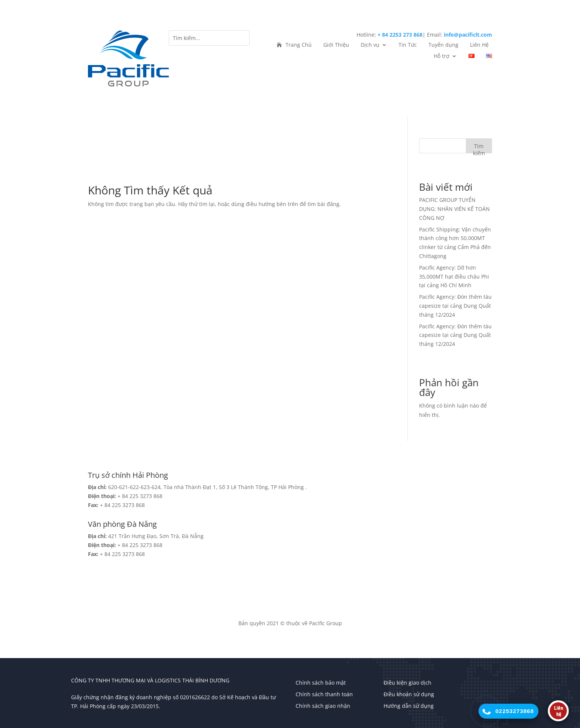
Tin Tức (408, 45)
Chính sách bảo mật (321, 683)
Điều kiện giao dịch (407, 683)
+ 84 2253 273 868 (400, 35)
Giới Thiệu (336, 45)
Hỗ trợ (442, 56)
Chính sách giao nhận (323, 706)
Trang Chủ (299, 45)
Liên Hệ (479, 45)
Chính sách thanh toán (324, 694)
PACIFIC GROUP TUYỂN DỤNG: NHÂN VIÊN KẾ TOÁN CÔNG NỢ (454, 209)
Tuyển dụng (443, 45)
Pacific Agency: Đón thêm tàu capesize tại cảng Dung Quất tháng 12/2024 (455, 306)
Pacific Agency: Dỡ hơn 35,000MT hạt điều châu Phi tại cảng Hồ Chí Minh (454, 277)
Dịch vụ (370, 45)
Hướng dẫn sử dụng (409, 706)
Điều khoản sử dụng (409, 694)
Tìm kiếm (479, 148)
